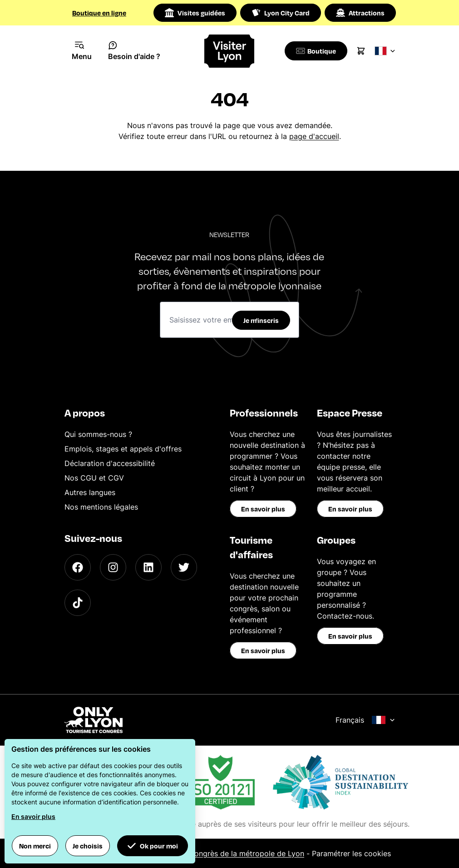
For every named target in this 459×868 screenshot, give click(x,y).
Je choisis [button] (88, 846)
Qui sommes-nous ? (98, 434)
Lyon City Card (281, 13)
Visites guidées (195, 13)
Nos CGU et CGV (94, 478)
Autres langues (90, 492)
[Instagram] (113, 567)
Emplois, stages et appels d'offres (123, 449)
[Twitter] (184, 567)
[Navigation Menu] (82, 51)
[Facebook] (78, 567)
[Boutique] (318, 51)
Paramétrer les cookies (351, 853)
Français (365, 720)
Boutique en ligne (99, 13)
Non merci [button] (35, 846)
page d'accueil (314, 136)
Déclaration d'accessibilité (110, 463)
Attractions (360, 13)
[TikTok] (78, 603)
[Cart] (364, 51)
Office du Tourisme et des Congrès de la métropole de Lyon (201, 853)
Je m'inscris (261, 320)
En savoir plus (263, 509)
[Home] (229, 51)
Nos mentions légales (101, 507)
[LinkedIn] (148, 567)
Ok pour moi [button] (153, 846)
